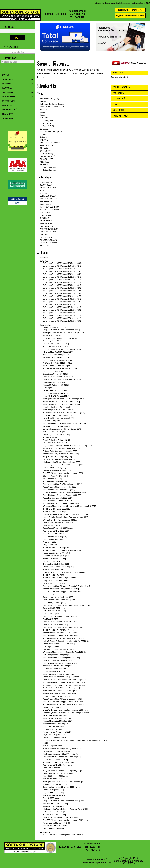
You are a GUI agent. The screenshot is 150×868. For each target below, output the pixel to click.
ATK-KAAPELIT (46, 182)
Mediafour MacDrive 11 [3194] (54, 559)
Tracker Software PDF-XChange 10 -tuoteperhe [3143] (63, 688)
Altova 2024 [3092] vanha (53, 746)
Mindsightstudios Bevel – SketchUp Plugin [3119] (61, 754)
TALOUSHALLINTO (48, 226)
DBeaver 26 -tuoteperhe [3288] (55, 327)
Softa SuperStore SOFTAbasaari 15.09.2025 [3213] (62, 285)
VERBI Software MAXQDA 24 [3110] (57, 795)
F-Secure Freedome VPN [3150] (55, 669)
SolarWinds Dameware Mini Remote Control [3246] (62, 429)
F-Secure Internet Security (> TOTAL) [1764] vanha (62, 749)
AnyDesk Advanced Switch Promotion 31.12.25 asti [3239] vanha (67, 446)
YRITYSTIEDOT (46, 165)
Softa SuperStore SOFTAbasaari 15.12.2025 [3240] (62, 277)
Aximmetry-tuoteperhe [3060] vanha (56, 738)
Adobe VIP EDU (49, 126)
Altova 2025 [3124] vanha (53, 729)
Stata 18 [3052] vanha (51, 798)
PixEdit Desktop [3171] (52, 614)
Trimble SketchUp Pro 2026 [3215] (56, 512)
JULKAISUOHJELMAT (49, 196)
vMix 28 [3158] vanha (51, 647)
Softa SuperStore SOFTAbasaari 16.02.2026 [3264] (62, 271)
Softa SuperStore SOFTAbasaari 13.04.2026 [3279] (62, 266)
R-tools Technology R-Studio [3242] (56, 440)
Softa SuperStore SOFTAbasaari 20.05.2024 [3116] (62, 316)
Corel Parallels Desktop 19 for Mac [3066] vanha (61, 787)
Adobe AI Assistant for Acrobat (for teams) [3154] (61, 658)
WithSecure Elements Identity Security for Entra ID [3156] (64, 652)
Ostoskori (44, 137)
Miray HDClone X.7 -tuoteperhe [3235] (57, 457)
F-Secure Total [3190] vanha (54, 570)
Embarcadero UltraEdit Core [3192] (56, 564)
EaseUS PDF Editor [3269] (53, 371)
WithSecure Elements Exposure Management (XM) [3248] (65, 424)
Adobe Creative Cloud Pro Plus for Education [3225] (63, 484)
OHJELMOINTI (46, 215)
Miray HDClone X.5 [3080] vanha (55, 776)
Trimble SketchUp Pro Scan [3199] (56, 548)
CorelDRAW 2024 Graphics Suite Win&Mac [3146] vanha (64, 680)
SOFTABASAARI (47, 224)
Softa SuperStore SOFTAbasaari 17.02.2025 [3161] (62, 302)
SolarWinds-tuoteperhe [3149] (54, 671)
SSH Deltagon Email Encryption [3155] (58, 655)
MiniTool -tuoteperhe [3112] (53, 779)
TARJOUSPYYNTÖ (48, 156)
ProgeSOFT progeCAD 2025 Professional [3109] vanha (64, 801)
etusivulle (82, 70)
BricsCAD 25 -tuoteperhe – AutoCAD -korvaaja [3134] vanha (66, 710)
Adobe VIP (47, 123)
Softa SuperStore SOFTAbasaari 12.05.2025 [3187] (62, 293)
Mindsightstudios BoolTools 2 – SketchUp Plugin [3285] (64, 333)
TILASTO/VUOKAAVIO (49, 240)
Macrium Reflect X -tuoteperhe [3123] (57, 732)
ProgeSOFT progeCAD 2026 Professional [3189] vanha (64, 572)
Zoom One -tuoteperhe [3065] (54, 768)
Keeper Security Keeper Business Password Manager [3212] (66, 517)
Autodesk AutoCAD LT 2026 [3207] (56, 531)
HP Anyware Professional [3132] (55, 715)
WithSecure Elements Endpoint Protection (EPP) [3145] (64, 682)
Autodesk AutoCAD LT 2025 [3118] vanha (59, 762)
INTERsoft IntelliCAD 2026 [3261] (56, 391)
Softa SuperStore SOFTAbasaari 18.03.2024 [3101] (62, 321)
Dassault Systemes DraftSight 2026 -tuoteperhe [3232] (64, 465)
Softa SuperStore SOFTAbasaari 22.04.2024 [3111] (62, 318)
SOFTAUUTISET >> (119, 110)
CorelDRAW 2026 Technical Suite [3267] (58, 377)
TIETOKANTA (45, 235)
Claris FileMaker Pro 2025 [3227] (55, 476)
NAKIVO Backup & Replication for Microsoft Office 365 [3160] (66, 641)
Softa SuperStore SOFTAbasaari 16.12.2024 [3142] (62, 307)
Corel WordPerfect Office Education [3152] (59, 660)
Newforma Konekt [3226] (52, 479)
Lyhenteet (44, 129)
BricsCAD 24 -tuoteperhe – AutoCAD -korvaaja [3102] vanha (66, 820)
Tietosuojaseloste (50, 170)
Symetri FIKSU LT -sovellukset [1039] (57, 751)
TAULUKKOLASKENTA (49, 229)
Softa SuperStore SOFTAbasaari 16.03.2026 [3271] (62, 269)
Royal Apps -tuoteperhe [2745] (54, 735)
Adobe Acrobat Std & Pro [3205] (55, 537)
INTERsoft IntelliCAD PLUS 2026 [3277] (58, 352)
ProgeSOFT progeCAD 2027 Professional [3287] (61, 330)
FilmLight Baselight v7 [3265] (54, 382)
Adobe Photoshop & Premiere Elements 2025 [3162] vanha (65, 638)
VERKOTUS (45, 246)
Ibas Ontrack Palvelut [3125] (54, 726)
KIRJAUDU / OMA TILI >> (121, 87)
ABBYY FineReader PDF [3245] (55, 432)
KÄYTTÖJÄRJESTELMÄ (50, 207)
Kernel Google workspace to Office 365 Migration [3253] (64, 413)
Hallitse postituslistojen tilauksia (52, 104)
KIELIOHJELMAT (47, 202)
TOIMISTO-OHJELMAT (49, 243)
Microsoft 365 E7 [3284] (52, 335)
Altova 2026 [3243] (50, 437)
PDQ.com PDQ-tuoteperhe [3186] (56, 581)
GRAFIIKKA (45, 193)
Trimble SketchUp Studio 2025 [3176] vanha (60, 578)
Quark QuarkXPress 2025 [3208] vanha (58, 528)
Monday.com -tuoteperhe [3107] (55, 806)
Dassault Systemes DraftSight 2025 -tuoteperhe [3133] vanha (66, 713)
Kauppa (43, 115)
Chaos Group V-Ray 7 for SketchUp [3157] (59, 649)
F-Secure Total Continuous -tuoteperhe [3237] (60, 451)
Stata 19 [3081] (49, 594)
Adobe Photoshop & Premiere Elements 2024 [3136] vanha (65, 704)
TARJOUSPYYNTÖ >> (120, 99)
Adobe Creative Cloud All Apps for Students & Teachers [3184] (66, 586)
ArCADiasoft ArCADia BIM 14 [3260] (57, 393)
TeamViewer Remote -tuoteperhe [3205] (58, 666)
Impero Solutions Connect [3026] (55, 760)
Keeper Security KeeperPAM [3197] (56, 553)
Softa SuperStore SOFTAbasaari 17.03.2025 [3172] (62, 299)
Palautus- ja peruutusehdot (50, 143)
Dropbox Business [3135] (52, 707)
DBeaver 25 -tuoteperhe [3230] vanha (57, 470)
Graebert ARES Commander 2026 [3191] (58, 567)
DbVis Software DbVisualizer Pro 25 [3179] (59, 600)
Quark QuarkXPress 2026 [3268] (55, 374)
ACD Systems (48, 121)
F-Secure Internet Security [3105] (55, 812)
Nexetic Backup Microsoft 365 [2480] (57, 823)
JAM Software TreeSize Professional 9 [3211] (60, 520)
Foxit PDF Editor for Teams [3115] (56, 784)
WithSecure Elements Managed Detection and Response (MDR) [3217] (70, 506)
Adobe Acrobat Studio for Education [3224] (59, 490)
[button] (65, 37)
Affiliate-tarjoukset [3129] (49, 99)
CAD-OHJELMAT (47, 185)
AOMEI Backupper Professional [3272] (57, 366)
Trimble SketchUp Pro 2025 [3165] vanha (59, 630)
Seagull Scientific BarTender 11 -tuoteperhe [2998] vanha (64, 771)
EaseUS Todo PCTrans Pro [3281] (56, 344)
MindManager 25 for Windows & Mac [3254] (59, 410)
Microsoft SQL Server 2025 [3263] (56, 385)
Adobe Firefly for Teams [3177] (54, 603)
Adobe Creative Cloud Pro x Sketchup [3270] (60, 368)
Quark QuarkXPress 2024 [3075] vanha (58, 773)
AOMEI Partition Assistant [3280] (55, 346)
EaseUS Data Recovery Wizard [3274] (57, 360)
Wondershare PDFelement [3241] (56, 443)
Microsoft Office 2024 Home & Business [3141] (61, 691)
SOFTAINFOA (46, 151)
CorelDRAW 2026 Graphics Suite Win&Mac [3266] (62, 379)
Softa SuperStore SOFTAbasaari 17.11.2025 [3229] (62, 280)
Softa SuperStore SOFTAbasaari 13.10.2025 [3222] (62, 282)
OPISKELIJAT (45, 218)
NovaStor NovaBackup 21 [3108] (55, 804)
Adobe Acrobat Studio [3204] (54, 539)
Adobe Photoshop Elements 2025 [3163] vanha (61, 636)
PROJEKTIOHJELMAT (49, 221)
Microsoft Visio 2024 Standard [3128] (57, 718)
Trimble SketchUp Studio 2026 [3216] (57, 509)
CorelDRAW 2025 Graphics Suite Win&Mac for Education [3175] (67, 605)
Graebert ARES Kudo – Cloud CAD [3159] (59, 644)
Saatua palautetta (50, 167)
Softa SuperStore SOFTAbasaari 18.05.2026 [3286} (62, 263)
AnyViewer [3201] (50, 542)
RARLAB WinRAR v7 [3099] (54, 828)
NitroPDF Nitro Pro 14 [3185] (54, 583)
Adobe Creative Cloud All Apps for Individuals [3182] (63, 592)
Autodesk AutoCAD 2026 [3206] (55, 534)
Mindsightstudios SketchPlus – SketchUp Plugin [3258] (64, 399)
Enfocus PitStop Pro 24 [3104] (54, 815)
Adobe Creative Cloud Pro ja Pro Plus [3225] (60, 487)
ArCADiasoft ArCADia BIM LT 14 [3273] (58, 363)
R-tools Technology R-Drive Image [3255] (58, 407)
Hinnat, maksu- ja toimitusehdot (52, 107)
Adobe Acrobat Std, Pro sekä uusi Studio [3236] (61, 454)
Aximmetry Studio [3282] (52, 341)
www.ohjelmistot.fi (97, 859)
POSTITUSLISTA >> (120, 93)
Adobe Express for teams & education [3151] (60, 663)
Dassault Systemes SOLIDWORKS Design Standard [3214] (65, 515)
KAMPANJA (45, 110)
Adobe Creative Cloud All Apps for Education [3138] (62, 699)
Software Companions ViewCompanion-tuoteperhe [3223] (65, 492)
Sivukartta (44, 148)
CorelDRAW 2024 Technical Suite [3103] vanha (61, 817)
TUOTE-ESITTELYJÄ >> (121, 116)
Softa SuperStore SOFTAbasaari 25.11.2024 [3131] (62, 310)
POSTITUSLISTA (47, 145)
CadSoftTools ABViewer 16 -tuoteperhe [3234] (60, 459)
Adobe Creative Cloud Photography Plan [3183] (61, 589)
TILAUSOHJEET (46, 159)
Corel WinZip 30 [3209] (52, 526)
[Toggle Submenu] (32, 80)
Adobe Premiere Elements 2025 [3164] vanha (60, 633)
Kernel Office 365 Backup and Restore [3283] (60, 338)
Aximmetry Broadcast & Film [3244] (56, 435)
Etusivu (43, 101)
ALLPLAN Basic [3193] (52, 561)
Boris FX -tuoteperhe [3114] (53, 790)
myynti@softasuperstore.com (130, 16)
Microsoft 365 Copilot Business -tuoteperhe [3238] (62, 448)
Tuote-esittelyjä (49, 154)
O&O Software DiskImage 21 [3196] (56, 556)
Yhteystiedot (45, 162)
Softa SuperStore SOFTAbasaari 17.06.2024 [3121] (62, 313)
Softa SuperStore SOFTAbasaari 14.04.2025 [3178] (62, 296)
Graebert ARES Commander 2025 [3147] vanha (61, 677)
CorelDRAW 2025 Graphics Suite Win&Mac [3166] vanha (64, 627)
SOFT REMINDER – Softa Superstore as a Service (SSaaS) (66, 835)
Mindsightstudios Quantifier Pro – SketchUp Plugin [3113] (65, 782)
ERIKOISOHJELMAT (48, 188)
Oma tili (43, 134)
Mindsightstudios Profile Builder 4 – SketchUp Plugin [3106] (65, 809)
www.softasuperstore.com (97, 862)
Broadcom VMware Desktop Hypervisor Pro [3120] (62, 757)
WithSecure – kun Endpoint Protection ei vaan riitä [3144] (64, 685)
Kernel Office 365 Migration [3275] (56, 357)
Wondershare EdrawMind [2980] (55, 826)
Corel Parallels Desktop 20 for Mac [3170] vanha (61, 616)
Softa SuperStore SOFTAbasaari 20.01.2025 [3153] (62, 304)
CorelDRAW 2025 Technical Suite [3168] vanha (61, 622)
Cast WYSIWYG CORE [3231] (54, 468)
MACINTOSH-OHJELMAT (50, 210)
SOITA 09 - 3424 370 (130, 10)
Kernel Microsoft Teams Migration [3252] (58, 415)
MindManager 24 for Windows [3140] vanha (59, 693)
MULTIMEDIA (45, 213)
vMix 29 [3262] (48, 388)
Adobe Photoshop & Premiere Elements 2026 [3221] (63, 495)
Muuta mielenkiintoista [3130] (51, 132)
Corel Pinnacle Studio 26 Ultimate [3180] (58, 597)
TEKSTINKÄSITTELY (48, 232)
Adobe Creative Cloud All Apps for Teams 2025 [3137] (63, 702)
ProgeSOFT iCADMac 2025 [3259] (56, 396)
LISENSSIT (44, 118)
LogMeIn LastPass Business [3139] (56, 696)
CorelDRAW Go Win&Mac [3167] (55, 625)
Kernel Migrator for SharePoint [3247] (57, 426)
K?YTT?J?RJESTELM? (49, 199)
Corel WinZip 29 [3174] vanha (54, 608)
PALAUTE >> (117, 104)
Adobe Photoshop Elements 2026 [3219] (58, 501)
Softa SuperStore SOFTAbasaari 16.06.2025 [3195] (62, 291)
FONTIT (43, 191)
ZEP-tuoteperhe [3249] (52, 421)
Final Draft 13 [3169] (51, 619)
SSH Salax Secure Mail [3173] (54, 611)
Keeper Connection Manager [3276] (56, 355)
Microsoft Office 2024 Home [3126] (56, 724)
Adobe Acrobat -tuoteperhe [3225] (56, 481)
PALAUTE (44, 140)
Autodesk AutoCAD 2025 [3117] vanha (57, 765)
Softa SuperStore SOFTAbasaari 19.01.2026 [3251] (62, 274)
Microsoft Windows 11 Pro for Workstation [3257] (61, 402)
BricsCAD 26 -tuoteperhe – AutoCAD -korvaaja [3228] (63, 473)
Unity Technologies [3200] (53, 545)
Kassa (43, 112)
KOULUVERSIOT (47, 204)
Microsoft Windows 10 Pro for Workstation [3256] (61, 404)
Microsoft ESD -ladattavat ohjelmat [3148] (59, 674)
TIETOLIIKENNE (47, 237)
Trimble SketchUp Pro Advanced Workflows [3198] (62, 550)
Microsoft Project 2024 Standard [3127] (58, 721)
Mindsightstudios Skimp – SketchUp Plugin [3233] (62, 462)
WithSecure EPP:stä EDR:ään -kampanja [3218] (61, 503)
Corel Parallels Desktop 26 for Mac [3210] (59, 523)
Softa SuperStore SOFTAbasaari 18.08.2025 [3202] (62, 288)
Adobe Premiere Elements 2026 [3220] (58, 498)
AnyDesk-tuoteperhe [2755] (53, 793)
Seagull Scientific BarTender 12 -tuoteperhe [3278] (62, 349)
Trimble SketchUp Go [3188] (54, 575)
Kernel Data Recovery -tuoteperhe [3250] (58, 418)
